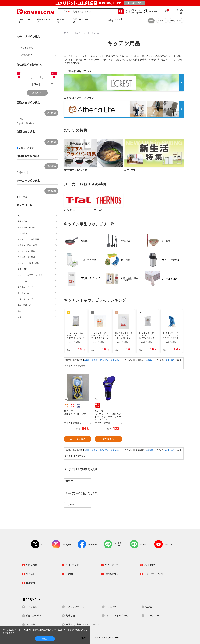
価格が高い (115, 360)
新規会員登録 (176, 21)
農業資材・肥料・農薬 (27, 245)
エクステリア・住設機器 (28, 239)
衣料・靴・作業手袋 (26, 257)
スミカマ (70, 505)
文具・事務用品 (24, 305)
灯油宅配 (70, 615)
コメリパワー (152, 615)
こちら (84, 630)
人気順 (87, 360)
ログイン (162, 21)
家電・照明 (22, 269)
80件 (173, 360)
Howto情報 (61, 20)
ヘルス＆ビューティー (27, 299)
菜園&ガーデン (33, 615)
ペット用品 (22, 281)
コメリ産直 (32, 607)
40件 (167, 360)
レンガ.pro (111, 607)
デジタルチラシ (43, 20)
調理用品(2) (27, 55)
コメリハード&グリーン (117, 615)
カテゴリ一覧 (24, 20)
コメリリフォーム (75, 607)
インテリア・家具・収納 (28, 263)
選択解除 (51, 113)
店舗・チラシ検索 (80, 20)
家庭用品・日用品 (25, 287)
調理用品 (69, 481)
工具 (19, 216)
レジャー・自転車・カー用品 (30, 275)
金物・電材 (22, 221)
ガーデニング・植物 (26, 251)
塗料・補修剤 (23, 233)
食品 (19, 311)
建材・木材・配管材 (26, 227)
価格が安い (104, 360)
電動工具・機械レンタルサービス (83, 624)
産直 (19, 317)
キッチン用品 (27, 48)
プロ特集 (30, 624)
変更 (151, 21)
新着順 (95, 360)
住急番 (149, 607)
